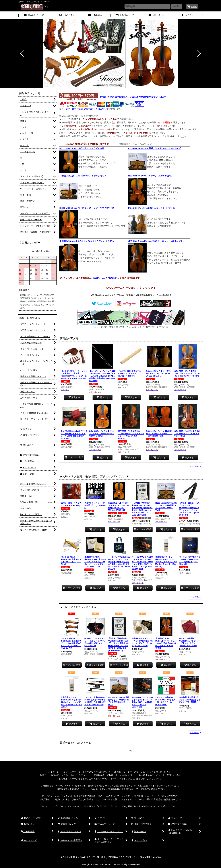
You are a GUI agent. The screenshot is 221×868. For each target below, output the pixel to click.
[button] (22, 53)
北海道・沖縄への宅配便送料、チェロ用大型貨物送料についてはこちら (134, 97)
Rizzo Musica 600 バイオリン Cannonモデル (150, 176)
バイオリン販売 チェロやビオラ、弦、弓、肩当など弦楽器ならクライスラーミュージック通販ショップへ (110, 857)
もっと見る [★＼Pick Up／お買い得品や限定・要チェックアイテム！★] (195, 597)
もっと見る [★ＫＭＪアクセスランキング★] (195, 733)
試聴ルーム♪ (99, 278)
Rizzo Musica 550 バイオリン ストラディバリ (82, 148)
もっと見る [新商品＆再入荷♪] (195, 466)
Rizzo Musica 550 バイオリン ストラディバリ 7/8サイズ (87, 208)
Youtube (112, 278)
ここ (137, 288)
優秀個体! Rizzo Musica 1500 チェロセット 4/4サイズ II (155, 241)
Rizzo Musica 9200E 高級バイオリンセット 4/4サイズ (154, 148)
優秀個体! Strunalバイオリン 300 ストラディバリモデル (87, 241)
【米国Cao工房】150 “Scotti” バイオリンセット (83, 176)
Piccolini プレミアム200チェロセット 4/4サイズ (151, 208)
